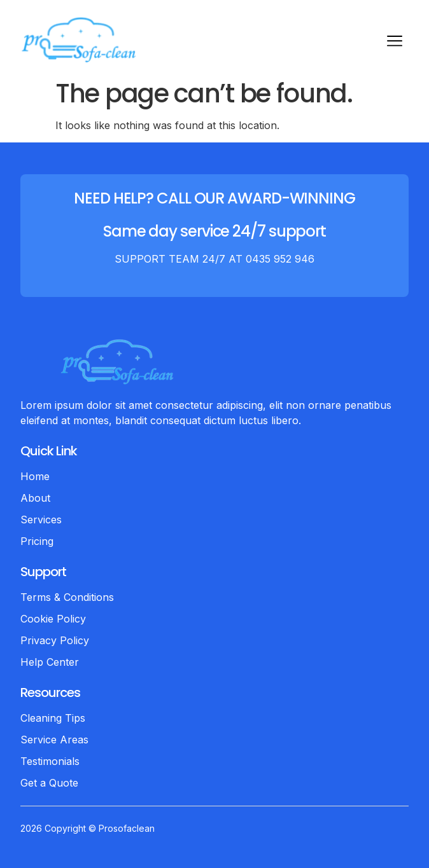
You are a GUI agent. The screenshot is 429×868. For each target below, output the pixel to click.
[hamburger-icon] (394, 43)
